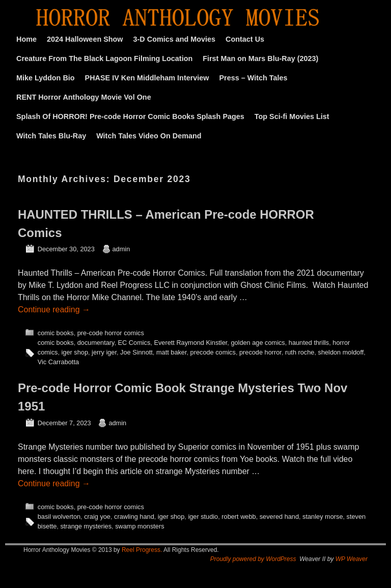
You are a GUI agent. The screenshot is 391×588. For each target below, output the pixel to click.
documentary (96, 343)
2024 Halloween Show (85, 39)
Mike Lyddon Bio (46, 78)
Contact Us (245, 39)
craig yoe (97, 517)
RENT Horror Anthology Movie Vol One (84, 97)
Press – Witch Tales (254, 78)
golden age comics (258, 343)
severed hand (279, 517)
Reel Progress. (142, 550)
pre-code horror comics (111, 333)
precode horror (260, 352)
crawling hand (134, 517)
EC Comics (134, 343)
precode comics (213, 352)
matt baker (172, 352)
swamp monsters (139, 526)
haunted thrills (309, 343)
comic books (56, 333)
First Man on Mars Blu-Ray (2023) (260, 58)
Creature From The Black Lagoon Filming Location (104, 58)
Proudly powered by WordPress (253, 559)
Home (26, 39)
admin (121, 249)
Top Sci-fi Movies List (292, 116)
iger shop (75, 352)
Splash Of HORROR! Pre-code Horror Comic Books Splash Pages (130, 116)
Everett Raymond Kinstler (190, 343)
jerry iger (104, 352)
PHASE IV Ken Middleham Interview (147, 78)
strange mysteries (86, 526)
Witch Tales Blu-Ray (51, 136)
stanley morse (323, 517)
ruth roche (300, 352)
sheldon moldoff (341, 352)
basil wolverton (59, 517)
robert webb (239, 517)
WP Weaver (352, 559)
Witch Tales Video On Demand (149, 136)
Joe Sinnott (136, 352)
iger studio (203, 517)
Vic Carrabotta (58, 362)
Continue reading (54, 310)
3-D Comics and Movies (175, 39)
